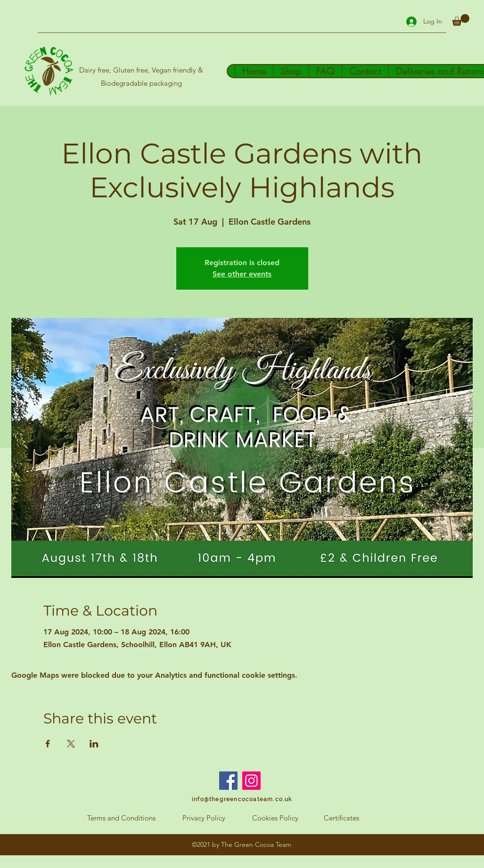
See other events (242, 274)
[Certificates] (341, 818)
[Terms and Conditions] (122, 818)
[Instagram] (251, 781)
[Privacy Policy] (204, 818)
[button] (461, 20)
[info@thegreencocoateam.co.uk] (242, 799)
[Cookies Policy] (275, 818)
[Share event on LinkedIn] (94, 744)
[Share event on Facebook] (48, 744)
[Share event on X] (71, 744)
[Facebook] (228, 781)
